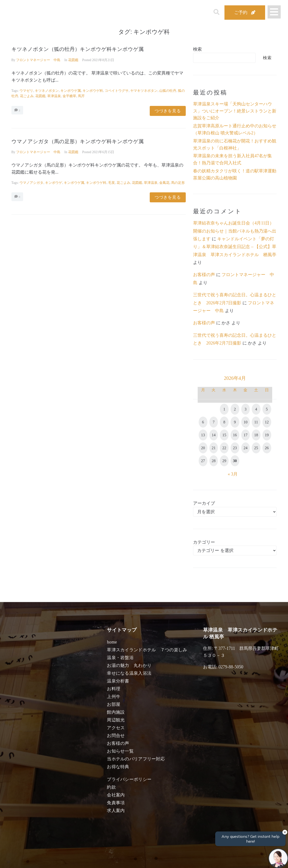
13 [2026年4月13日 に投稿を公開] (203, 435)
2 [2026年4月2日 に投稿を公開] (235, 409)
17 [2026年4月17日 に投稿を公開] (245, 435)
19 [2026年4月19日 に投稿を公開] (267, 435)
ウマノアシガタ (31, 183)
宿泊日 (29, 859)
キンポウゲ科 (93, 91)
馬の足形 (178, 183)
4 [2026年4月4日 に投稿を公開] (256, 409)
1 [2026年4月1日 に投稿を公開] (224, 409)
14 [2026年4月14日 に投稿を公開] (214, 435)
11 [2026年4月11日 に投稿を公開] (256, 422)
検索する (224, 861)
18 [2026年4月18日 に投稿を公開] (256, 435)
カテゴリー (204, 542)
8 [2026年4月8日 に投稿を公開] (224, 422)
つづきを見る (168, 111)
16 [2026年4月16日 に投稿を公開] (235, 435)
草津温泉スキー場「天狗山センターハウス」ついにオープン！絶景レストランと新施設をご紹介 (235, 111)
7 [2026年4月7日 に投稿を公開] (214, 422)
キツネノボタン (47, 91)
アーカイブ (204, 503)
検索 (197, 49)
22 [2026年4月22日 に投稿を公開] (224, 448)
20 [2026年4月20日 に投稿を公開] (203, 448)
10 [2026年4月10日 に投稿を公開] (245, 422)
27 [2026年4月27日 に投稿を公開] (203, 461)
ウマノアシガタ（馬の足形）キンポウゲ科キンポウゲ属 (78, 141)
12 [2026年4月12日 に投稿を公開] (267, 422)
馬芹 (81, 96)
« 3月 (233, 474)
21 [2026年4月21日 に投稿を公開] (214, 448)
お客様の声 (204, 275)
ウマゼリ (26, 91)
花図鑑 (73, 60)
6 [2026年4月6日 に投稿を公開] (203, 422)
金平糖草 (69, 96)
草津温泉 (54, 96)
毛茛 (111, 183)
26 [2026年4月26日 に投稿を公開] (267, 448)
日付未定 (105, 860)
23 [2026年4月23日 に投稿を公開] (235, 448)
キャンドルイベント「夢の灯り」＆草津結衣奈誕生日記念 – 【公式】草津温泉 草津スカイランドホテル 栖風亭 (235, 247)
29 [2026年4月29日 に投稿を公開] (224, 461)
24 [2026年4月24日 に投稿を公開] (245, 448)
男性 (126, 859)
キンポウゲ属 (71, 91)
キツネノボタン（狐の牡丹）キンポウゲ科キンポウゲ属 (78, 49)
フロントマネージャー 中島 (38, 60)
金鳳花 (164, 183)
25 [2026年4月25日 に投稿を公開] (256, 448)
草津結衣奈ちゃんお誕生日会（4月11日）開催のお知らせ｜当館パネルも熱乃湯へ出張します (235, 231)
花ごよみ (27, 96)
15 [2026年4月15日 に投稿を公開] (224, 435)
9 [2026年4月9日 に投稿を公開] (235, 422)
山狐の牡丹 (168, 91)
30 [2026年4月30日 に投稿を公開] (235, 461)
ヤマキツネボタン (144, 91)
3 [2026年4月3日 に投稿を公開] (245, 409)
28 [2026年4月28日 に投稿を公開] (214, 461)
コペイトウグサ (117, 91)
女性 (169, 859)
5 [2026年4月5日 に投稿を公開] (267, 409)
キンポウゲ (54, 183)
